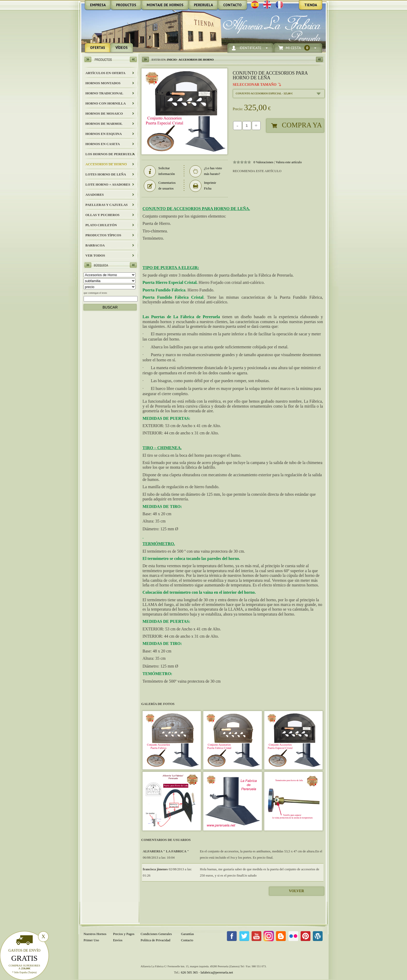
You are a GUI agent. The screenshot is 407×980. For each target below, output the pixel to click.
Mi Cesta (298, 48)
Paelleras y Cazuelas (107, 205)
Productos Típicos (103, 235)
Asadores (95, 195)
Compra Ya (302, 125)
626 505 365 (189, 972)
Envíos (118, 940)
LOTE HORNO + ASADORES (108, 184)
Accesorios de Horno (106, 164)
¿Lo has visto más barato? (206, 171)
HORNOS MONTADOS (103, 83)
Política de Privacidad (155, 940)
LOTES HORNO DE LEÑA (106, 174)
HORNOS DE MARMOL (104, 124)
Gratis (24, 958)
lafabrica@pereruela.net (217, 972)
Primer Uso (91, 940)
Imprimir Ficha (203, 186)
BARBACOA (95, 245)
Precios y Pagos (124, 934)
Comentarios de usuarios (160, 186)
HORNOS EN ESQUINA (104, 134)
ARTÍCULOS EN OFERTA (105, 73)
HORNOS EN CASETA (103, 144)
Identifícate (250, 48)
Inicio (172, 60)
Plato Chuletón (101, 225)
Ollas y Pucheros (102, 215)
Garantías (187, 934)
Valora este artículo (289, 162)
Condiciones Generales (156, 934)
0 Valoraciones (264, 162)
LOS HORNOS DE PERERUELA (110, 154)
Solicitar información (159, 171)
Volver (296, 891)
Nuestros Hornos (95, 934)
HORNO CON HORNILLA (106, 103)
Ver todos (95, 255)
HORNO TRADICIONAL (104, 93)
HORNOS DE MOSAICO (104, 113)
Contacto (187, 940)
